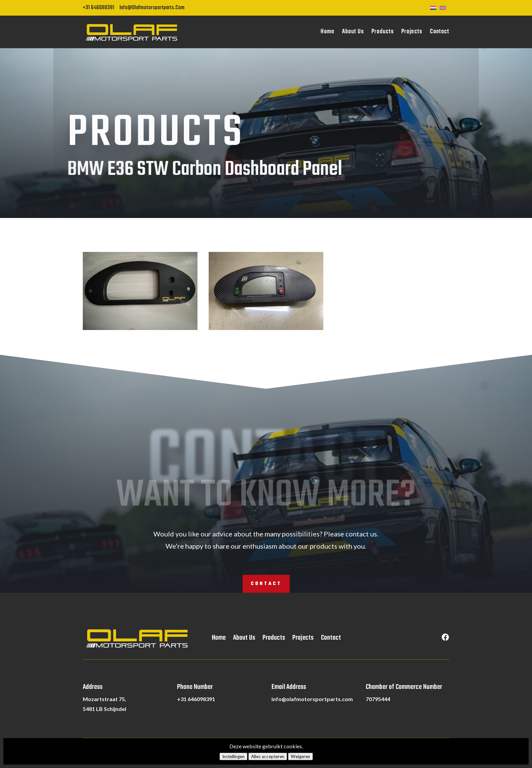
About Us (353, 32)
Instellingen (233, 756)
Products (383, 32)
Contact (440, 32)
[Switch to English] (444, 7)
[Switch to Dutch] (435, 7)
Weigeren (300, 756)
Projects (412, 32)
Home (328, 32)
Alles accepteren (268, 756)
